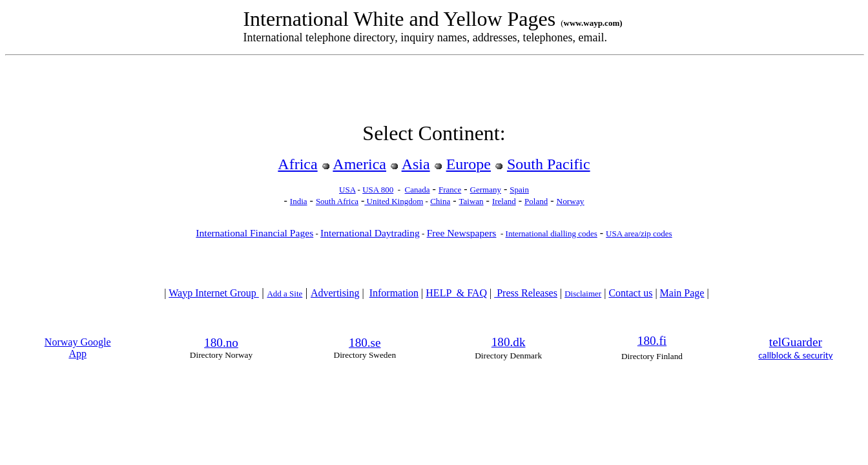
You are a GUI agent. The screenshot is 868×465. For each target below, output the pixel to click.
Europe (469, 164)
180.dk (509, 342)
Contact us (630, 293)
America (359, 164)
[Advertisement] (434, 92)
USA (347, 190)
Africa (297, 164)
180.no (221, 343)
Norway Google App (78, 348)
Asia (416, 164)
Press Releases (526, 293)
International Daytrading (370, 233)
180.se (365, 343)
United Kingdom (394, 201)
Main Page (682, 293)
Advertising (335, 293)
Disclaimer (583, 294)
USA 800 (378, 190)
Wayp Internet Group (214, 293)
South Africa (337, 201)
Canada (418, 190)
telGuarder (796, 342)
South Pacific (549, 164)
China (440, 201)
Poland (536, 201)
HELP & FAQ (456, 293)
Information (394, 293)
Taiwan (471, 201)
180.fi (652, 341)
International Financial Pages (254, 233)
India (299, 201)
